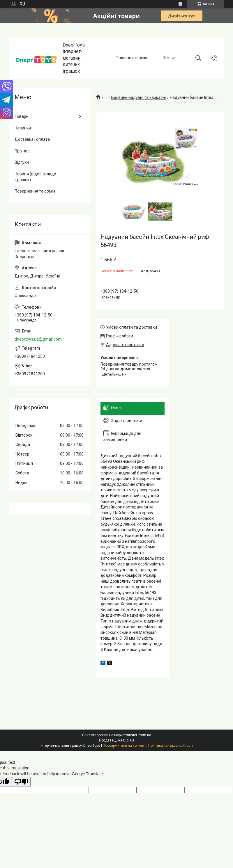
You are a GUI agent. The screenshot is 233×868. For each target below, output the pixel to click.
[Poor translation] (21, 782)
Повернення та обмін (35, 191)
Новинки (23, 128)
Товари (22, 116)
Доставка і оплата (32, 139)
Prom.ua (144, 735)
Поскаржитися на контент (124, 746)
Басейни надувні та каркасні (138, 97)
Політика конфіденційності (171, 746)
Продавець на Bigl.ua (117, 740)
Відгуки (22, 162)
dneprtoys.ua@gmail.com (38, 339)
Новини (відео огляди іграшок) (35, 177)
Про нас (22, 151)
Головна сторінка (132, 58)
